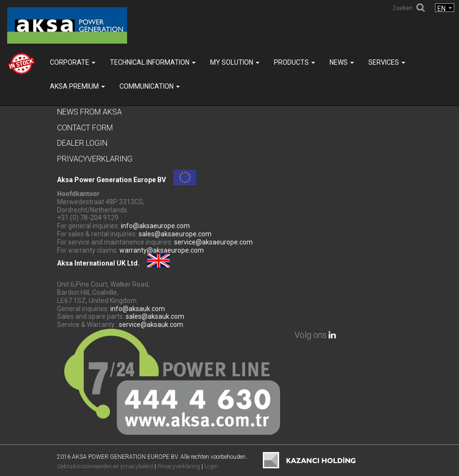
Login (211, 466)
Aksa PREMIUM (77, 86)
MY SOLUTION (235, 62)
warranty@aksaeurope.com (162, 250)
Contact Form (85, 128)
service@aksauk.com (151, 325)
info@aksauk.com (138, 309)
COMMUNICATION (150, 86)
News (342, 62)
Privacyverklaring (95, 159)
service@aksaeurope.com (213, 242)
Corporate (73, 62)
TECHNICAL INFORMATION (153, 62)
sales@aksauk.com (155, 316)
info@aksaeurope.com (155, 226)
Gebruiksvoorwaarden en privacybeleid (105, 466)
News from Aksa (89, 112)
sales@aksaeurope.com (175, 234)
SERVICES (387, 62)
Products (294, 62)
